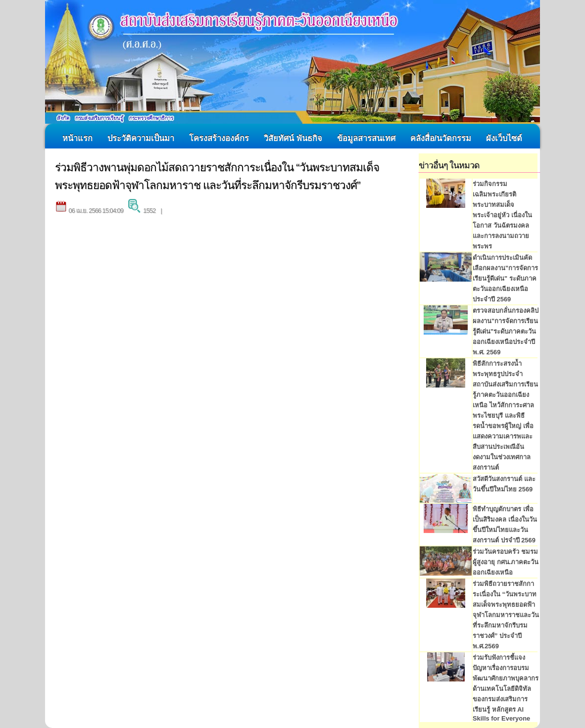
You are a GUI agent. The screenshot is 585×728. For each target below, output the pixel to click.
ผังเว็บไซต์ (504, 138)
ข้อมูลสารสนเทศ (366, 138)
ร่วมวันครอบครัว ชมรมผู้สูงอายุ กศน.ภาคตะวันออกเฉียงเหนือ (506, 562)
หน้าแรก (77, 138)
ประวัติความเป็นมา (141, 138)
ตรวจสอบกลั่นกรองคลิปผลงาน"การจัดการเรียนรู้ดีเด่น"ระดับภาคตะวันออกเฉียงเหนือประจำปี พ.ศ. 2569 (506, 331)
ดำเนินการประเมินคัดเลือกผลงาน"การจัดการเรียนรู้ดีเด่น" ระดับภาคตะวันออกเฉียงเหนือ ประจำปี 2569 (505, 278)
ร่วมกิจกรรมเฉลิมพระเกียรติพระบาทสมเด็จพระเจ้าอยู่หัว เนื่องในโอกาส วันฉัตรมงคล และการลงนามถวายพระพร (502, 215)
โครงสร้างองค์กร (219, 138)
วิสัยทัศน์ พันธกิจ (293, 138)
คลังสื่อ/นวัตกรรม (441, 138)
